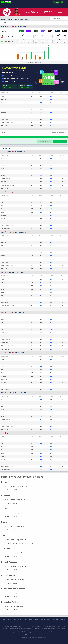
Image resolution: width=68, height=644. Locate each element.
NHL (52, 6)
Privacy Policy (7, 620)
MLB (43, 6)
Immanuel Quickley (9, 36)
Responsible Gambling (59, 620)
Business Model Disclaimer (34, 623)
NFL (6, 6)
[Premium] (62, 3)
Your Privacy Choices (20, 620)
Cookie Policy (46, 620)
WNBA (61, 6)
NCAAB (34, 6)
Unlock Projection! (8, 42)
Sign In (41, 63)
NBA (25, 6)
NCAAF (16, 6)
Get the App (57, 2)
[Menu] (66, 2)
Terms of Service (34, 620)
